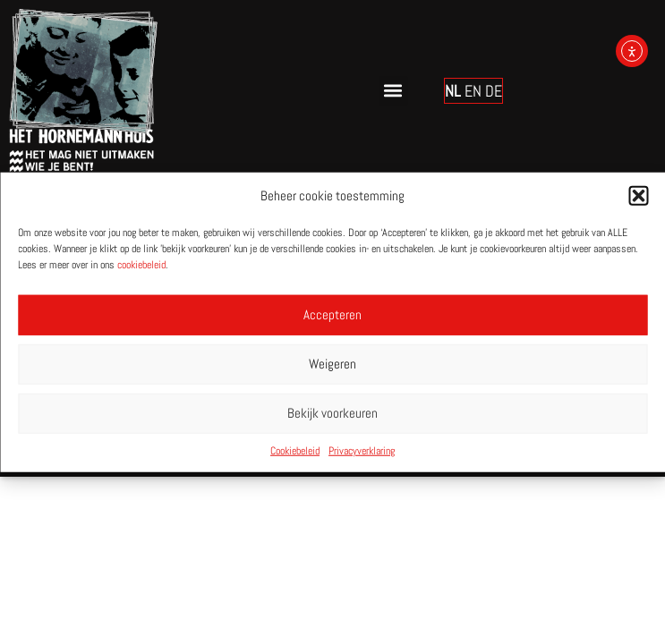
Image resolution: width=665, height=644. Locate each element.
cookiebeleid (141, 264)
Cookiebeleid (295, 450)
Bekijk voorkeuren (332, 413)
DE (494, 91)
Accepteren (332, 314)
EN (473, 91)
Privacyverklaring (362, 450)
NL (453, 91)
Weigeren (332, 364)
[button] (638, 196)
